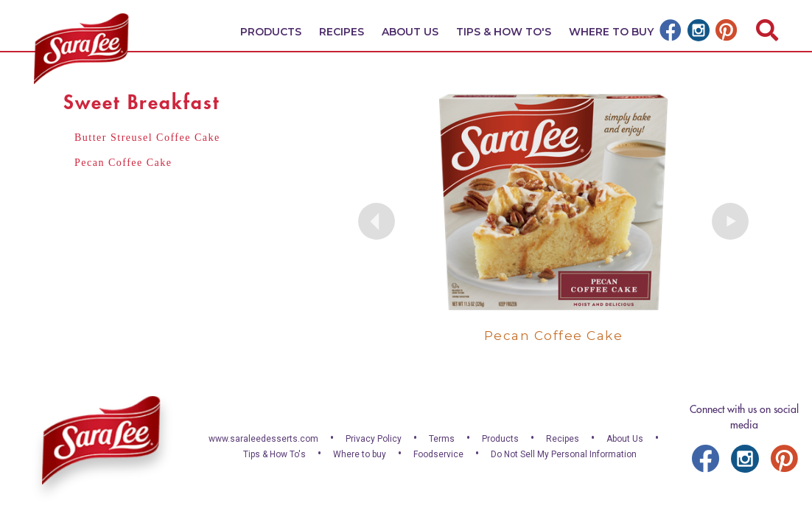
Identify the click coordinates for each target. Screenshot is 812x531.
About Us (410, 32)
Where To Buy (611, 32)
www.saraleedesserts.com (263, 439)
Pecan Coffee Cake (123, 163)
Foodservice (438, 454)
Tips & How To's (504, 32)
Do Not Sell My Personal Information (564, 454)
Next (730, 221)
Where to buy (360, 454)
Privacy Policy (374, 439)
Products (271, 32)
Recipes (342, 32)
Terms (442, 439)
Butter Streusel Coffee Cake (147, 138)
